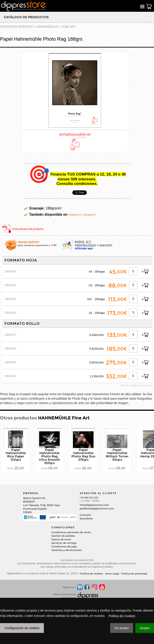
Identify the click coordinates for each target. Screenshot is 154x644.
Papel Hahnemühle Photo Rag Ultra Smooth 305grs (50, 456)
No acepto (122, 628)
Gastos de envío (61, 539)
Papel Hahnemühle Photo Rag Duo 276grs (83, 455)
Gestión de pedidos (63, 536)
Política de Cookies (122, 616)
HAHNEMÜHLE (47, 27)
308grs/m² (75, 215)
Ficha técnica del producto (28, 229)
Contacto (85, 515)
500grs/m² (90, 215)
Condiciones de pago (64, 546)
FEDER (27, 512)
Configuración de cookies (22, 628)
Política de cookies (92, 574)
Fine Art (69, 27)
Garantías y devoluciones (67, 550)
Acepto (145, 628)
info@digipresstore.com (94, 505)
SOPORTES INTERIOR (16, 27)
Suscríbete (86, 518)
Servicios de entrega (64, 543)
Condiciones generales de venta (71, 532)
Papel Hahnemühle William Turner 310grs (117, 455)
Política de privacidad (134, 574)
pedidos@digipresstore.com (97, 508)
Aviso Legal (112, 574)
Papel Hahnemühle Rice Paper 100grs (16, 455)
